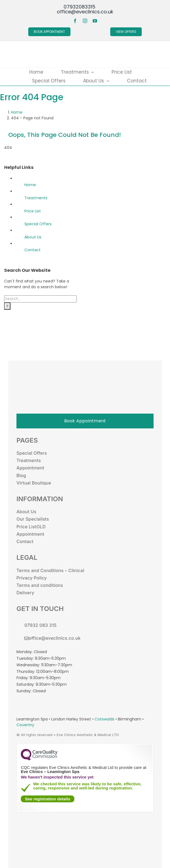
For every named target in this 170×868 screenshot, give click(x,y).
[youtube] (95, 21)
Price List (33, 211)
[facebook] (75, 21)
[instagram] (85, 21)
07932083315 (80, 7)
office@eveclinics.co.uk (85, 12)
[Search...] (40, 299)
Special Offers (38, 224)
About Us (33, 237)
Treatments (36, 198)
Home (30, 185)
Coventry (25, 725)
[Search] (7, 306)
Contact (32, 250)
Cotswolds (105, 719)
